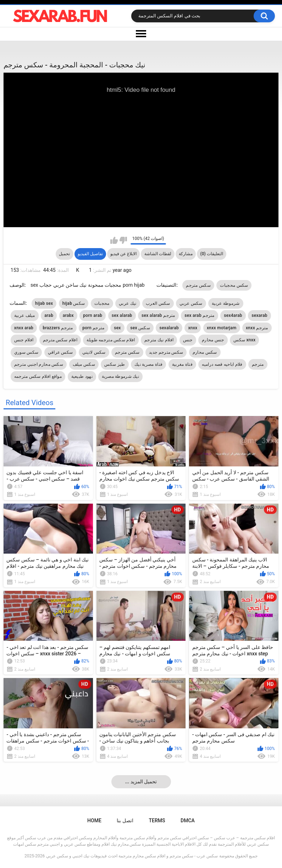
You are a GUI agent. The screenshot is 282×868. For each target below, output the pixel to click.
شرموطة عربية (226, 303)
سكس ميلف (84, 364)
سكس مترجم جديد (166, 352)
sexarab (259, 315)
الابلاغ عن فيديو (123, 254)
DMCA (188, 821)
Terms (157, 821)
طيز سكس (115, 364)
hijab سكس (74, 303)
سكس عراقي (60, 352)
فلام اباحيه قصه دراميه (222, 364)
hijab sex (44, 303)
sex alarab (122, 315)
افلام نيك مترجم (159, 340)
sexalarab (169, 328)
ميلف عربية (25, 315)
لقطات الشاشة (158, 254)
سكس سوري (26, 352)
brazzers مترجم (58, 328)
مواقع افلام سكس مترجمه (38, 376)
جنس (188, 340)
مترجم (258, 364)
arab (49, 315)
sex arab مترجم (200, 315)
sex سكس (140, 328)
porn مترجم (93, 328)
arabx (68, 315)
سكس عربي (191, 303)
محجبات (102, 303)
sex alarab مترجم (158, 315)
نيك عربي (128, 303)
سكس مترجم (198, 285)
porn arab (93, 315)
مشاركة (186, 254)
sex (117, 328)
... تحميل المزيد (141, 782)
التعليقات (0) (212, 254)
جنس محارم (213, 340)
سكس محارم (205, 352)
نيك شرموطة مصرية (120, 376)
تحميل (64, 254)
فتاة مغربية (182, 364)
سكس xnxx (244, 340)
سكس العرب (158, 303)
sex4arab (233, 315)
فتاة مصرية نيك (148, 364)
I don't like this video (123, 240)
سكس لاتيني (94, 352)
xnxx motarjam (222, 328)
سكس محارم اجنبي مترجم (39, 364)
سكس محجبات (234, 285)
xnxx (193, 328)
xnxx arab (24, 328)
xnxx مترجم (257, 328)
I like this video (114, 240)
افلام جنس (24, 340)
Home (94, 821)
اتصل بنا (125, 821)
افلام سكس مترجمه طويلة (111, 340)
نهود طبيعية (82, 376)
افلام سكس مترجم (60, 340)
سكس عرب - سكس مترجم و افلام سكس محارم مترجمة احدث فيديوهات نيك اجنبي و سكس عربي (132, 856)
